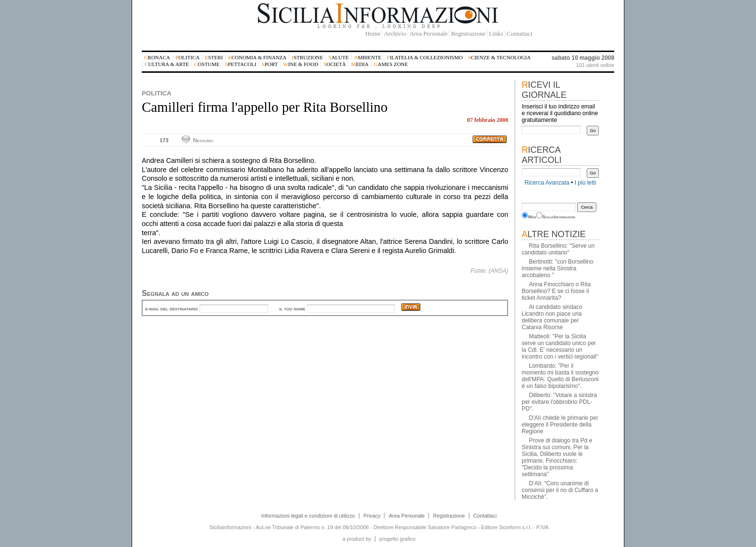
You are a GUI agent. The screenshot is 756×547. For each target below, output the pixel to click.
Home (373, 33)
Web (532, 217)
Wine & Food (301, 64)
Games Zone (391, 64)
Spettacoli (240, 64)
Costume (207, 64)
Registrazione (468, 33)
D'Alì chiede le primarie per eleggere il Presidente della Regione (560, 425)
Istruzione (307, 57)
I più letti (586, 183)
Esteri (214, 57)
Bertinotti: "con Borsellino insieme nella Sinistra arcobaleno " (558, 268)
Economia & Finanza (257, 57)
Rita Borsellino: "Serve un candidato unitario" (558, 249)
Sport (270, 64)
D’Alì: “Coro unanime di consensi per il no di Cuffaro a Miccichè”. (560, 490)
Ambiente (368, 57)
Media (360, 64)
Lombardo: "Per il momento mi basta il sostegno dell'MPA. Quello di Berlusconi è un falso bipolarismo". (560, 376)
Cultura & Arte (167, 64)
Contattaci (520, 33)
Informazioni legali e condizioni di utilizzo (308, 516)
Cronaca (157, 57)
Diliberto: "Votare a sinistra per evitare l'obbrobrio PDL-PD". (559, 402)
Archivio (395, 33)
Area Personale (428, 33)
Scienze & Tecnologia (499, 57)
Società (335, 64)
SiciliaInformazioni (559, 217)
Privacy (372, 516)
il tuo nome (292, 308)
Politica (188, 57)
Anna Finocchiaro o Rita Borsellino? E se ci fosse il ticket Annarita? (556, 291)
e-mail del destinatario (171, 308)
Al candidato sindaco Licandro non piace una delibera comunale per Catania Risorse (552, 317)
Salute (338, 57)
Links (496, 33)
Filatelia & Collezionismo (425, 57)
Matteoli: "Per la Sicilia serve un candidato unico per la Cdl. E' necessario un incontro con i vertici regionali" (560, 347)
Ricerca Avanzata (547, 183)
